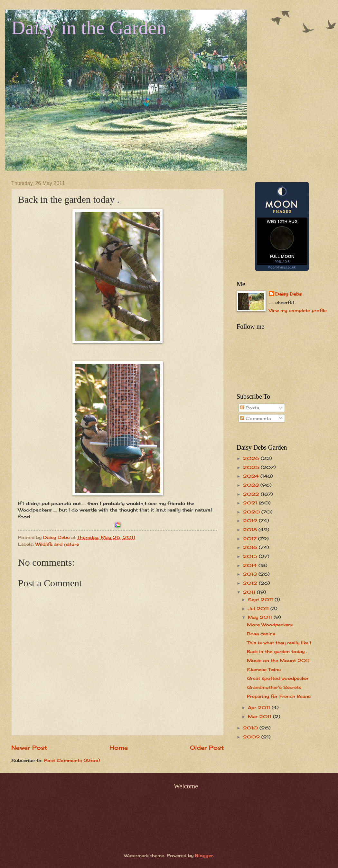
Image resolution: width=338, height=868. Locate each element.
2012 (251, 583)
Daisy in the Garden (89, 28)
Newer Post (29, 747)
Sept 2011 (261, 600)
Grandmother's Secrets (274, 687)
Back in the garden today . (277, 651)
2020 (252, 512)
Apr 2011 (260, 707)
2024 (252, 476)
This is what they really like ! (279, 643)
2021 (251, 503)
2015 (251, 556)
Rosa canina (261, 634)
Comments (256, 418)
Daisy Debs (288, 294)
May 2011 (261, 617)
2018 (251, 530)
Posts (250, 408)
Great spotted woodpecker (278, 678)
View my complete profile (298, 310)
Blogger (204, 855)
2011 (250, 592)
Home (119, 747)
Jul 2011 (259, 609)
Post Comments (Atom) (72, 760)
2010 (251, 728)
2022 (252, 494)
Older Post (207, 747)
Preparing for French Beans (279, 696)
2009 (252, 737)
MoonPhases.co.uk (282, 267)
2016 (251, 547)
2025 (252, 467)
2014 (251, 565)
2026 (252, 458)
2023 (252, 485)
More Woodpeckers (270, 625)
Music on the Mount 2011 (278, 660)
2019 (251, 521)
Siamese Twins (264, 669)
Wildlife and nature (57, 544)
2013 (251, 574)
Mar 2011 (260, 717)
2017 (251, 539)
